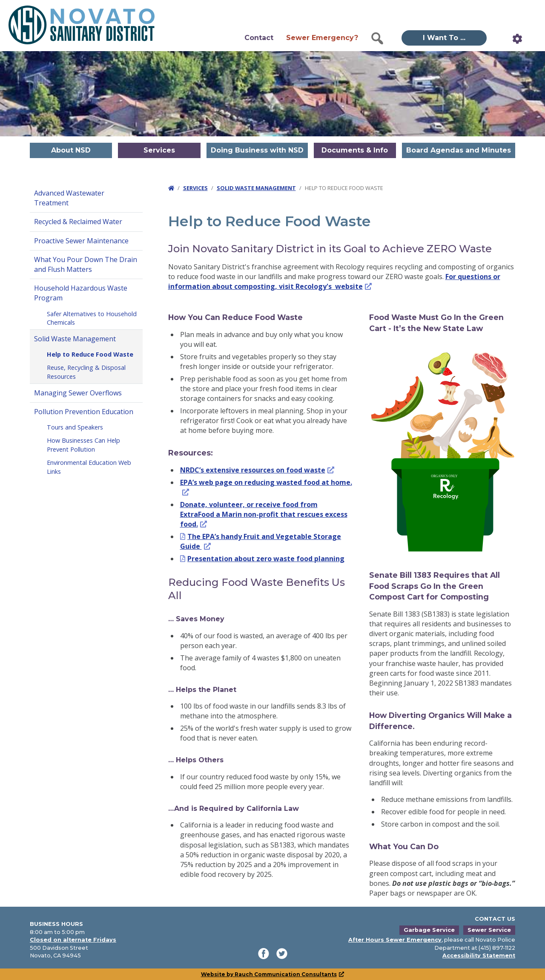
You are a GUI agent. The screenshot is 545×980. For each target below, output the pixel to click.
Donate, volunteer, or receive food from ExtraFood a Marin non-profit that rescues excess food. (264, 514)
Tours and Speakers (75, 427)
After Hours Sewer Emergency (395, 940)
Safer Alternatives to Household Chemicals (92, 318)
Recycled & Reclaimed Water (78, 222)
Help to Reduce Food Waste (90, 354)
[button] (377, 38)
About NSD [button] (71, 150)
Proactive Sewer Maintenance (81, 241)
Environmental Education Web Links (89, 467)
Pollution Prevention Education (84, 412)
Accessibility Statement (479, 955)
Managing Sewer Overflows (78, 393)
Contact (259, 38)
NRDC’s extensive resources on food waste (257, 470)
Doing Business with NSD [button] (257, 150)
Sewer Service (489, 930)
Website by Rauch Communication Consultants (273, 974)
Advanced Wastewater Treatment (69, 198)
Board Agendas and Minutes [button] (459, 150)
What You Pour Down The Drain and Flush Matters (86, 264)
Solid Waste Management (75, 339)
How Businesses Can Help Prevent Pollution (83, 445)
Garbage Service (429, 930)
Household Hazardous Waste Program (81, 293)
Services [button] (159, 150)
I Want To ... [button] (444, 38)
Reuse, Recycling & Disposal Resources (86, 372)
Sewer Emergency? (322, 38)
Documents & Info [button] (355, 150)
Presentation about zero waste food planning (266, 559)
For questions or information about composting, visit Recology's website (334, 281)
